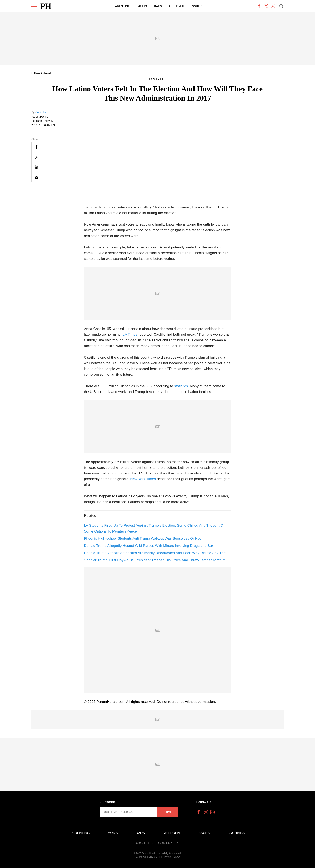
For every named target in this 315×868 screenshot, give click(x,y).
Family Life (158, 79)
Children (177, 6)
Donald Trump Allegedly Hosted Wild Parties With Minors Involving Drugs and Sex (149, 546)
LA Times (130, 335)
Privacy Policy (171, 857)
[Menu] (34, 6)
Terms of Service (146, 857)
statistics (181, 386)
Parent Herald (42, 73)
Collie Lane (43, 112)
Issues (197, 6)
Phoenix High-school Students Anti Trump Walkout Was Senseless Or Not (142, 539)
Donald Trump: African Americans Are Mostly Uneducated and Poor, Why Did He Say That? (156, 553)
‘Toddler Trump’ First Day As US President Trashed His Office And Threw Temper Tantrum (155, 560)
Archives (236, 833)
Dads (158, 6)
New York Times (143, 479)
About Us (144, 843)
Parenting (122, 6)
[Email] (37, 177)
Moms (142, 6)
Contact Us (169, 843)
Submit (168, 812)
